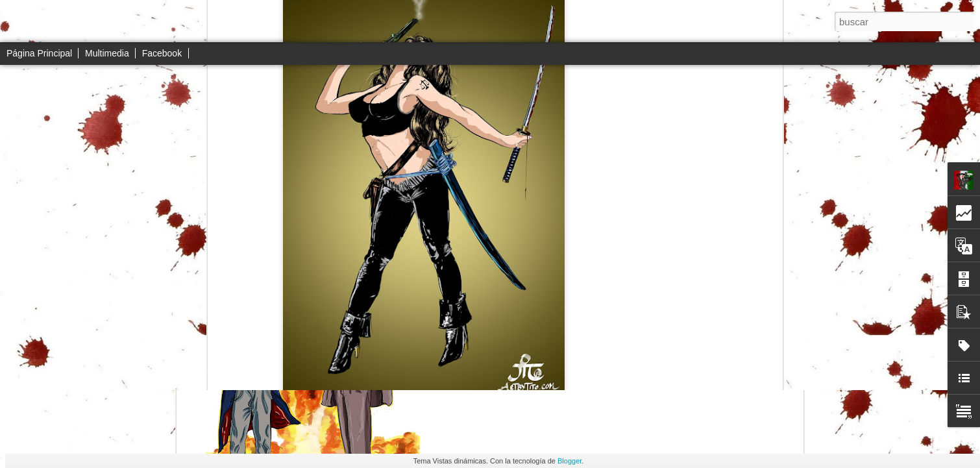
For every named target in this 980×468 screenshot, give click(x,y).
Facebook (162, 53)
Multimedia (107, 53)
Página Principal (39, 53)
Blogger (570, 461)
